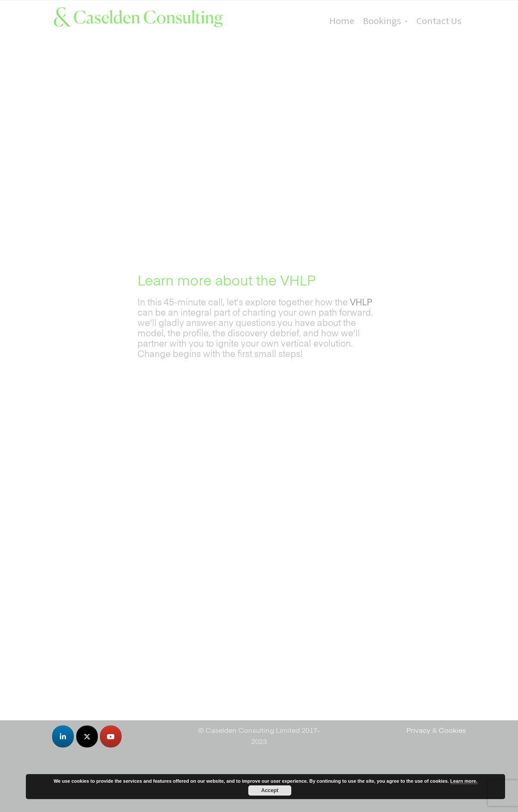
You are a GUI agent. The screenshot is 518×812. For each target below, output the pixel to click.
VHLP (361, 302)
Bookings (382, 21)
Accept (270, 790)
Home (342, 21)
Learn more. (464, 781)
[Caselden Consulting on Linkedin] (63, 736)
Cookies (452, 730)
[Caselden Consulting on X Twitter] (87, 736)
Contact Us (439, 21)
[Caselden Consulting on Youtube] (111, 736)
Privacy (418, 730)
